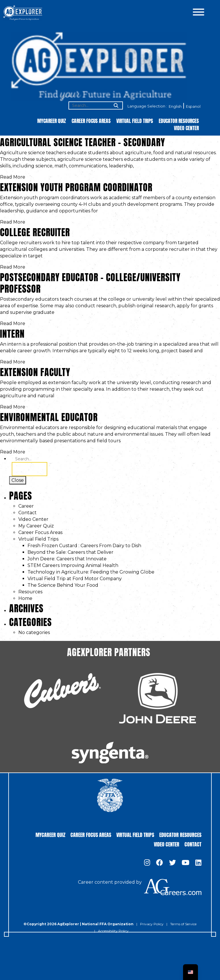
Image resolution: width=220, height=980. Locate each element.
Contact (27, 513)
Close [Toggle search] (18, 480)
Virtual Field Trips (135, 121)
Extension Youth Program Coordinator (76, 186)
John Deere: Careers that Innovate (67, 559)
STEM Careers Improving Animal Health (73, 565)
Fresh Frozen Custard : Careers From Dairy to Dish (84, 546)
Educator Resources (179, 121)
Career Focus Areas (91, 121)
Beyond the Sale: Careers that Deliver (70, 552)
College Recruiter (35, 231)
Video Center (186, 128)
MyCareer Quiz (52, 121)
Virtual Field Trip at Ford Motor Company (75, 579)
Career (26, 506)
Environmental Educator (49, 416)
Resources (30, 592)
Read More (13, 177)
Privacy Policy (152, 924)
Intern (12, 333)
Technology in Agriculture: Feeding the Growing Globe (91, 572)
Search (30, 469)
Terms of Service (183, 924)
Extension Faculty (35, 371)
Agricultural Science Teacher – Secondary (82, 141)
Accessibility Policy (113, 931)
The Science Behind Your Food (63, 585)
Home (25, 598)
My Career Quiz (36, 526)
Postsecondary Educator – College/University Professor (90, 282)
